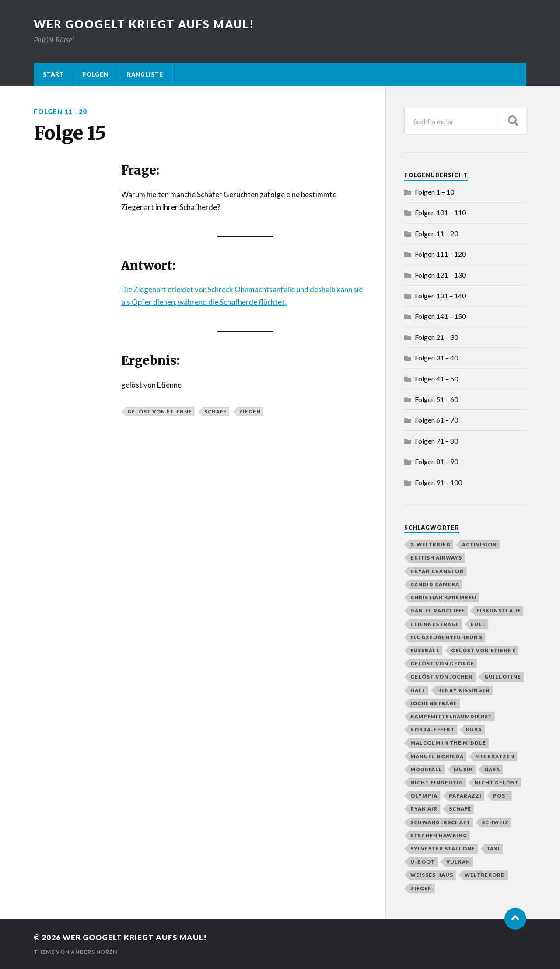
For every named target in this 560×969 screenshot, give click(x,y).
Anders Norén (94, 952)
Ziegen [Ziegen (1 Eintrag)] (421, 888)
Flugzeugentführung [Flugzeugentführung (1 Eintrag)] (446, 637)
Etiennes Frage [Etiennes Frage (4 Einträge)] (435, 624)
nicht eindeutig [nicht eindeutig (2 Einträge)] (437, 782)
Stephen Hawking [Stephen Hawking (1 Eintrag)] (439, 835)
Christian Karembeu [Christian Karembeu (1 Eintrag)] (443, 597)
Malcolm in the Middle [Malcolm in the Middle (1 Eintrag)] (448, 743)
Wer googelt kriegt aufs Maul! (144, 24)
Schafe (215, 411)
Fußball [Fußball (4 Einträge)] (425, 650)
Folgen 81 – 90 (436, 461)
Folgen (95, 74)
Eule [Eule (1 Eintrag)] (478, 624)
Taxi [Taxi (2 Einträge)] (493, 848)
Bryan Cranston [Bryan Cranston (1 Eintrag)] (437, 571)
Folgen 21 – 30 (436, 337)
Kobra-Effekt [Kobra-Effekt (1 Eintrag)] (432, 729)
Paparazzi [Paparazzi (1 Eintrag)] (465, 796)
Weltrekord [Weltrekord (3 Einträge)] (485, 875)
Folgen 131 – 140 (440, 296)
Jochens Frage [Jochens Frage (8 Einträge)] (434, 703)
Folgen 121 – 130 (440, 275)
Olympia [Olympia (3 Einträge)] (424, 796)
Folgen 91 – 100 (438, 482)
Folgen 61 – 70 (436, 420)
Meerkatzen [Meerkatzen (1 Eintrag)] (495, 756)
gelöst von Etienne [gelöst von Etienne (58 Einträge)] (483, 650)
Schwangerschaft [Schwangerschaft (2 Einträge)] (440, 822)
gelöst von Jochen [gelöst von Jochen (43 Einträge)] (442, 677)
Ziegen (250, 411)
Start (53, 74)
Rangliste (145, 74)
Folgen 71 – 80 (436, 441)
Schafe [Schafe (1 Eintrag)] (460, 809)
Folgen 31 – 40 (436, 358)
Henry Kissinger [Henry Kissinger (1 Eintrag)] (464, 690)
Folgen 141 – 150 (440, 316)
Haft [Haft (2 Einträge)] (418, 690)
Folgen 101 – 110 (440, 212)
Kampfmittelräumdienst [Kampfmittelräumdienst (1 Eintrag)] (451, 716)
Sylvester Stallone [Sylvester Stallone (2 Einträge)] (443, 848)
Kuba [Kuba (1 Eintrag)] (474, 729)
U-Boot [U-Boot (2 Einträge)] (423, 862)
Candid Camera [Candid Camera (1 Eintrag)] (435, 584)
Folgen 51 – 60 (436, 399)
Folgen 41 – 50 (436, 379)
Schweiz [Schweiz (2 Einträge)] (495, 822)
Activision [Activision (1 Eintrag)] (479, 544)
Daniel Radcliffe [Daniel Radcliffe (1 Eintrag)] (438, 610)
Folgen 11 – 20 (436, 233)
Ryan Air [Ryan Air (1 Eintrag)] (424, 809)
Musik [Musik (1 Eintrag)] (463, 769)
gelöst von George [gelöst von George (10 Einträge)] (442, 663)
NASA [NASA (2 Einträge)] (492, 769)
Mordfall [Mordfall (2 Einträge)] (426, 769)
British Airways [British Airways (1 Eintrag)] (436, 558)
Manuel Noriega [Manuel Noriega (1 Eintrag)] (437, 756)
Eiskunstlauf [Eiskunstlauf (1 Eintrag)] (499, 610)
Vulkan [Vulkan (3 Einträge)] (458, 862)
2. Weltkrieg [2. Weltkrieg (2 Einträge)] (430, 544)
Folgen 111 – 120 (440, 254)
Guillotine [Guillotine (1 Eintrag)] (503, 677)
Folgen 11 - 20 (60, 112)
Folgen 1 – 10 (434, 192)
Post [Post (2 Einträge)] (501, 796)
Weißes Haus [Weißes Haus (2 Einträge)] (432, 875)
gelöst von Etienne (160, 411)
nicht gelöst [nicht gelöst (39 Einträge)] (497, 782)
